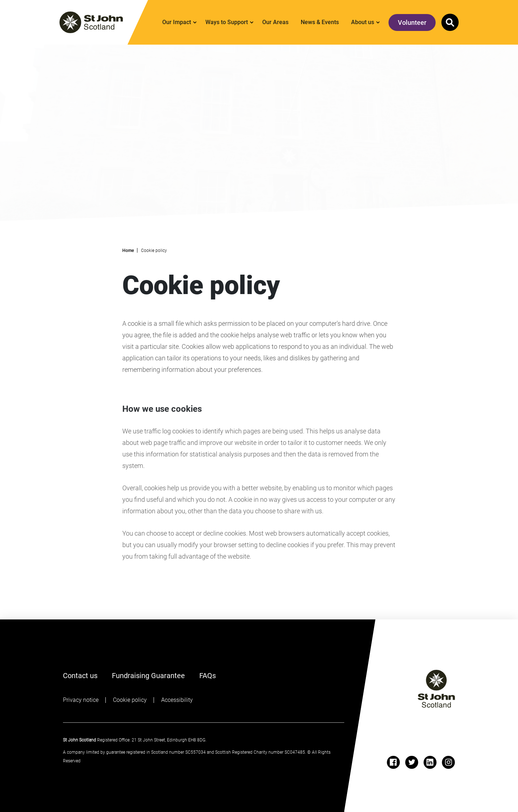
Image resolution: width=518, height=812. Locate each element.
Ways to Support (227, 22)
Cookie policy (130, 700)
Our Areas (275, 22)
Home (128, 251)
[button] (450, 22)
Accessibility (177, 700)
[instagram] (448, 762)
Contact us (80, 676)
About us (363, 22)
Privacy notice (81, 700)
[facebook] (393, 762)
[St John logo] (436, 689)
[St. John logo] (91, 22)
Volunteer (412, 22)
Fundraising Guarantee (148, 676)
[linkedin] (430, 762)
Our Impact (177, 22)
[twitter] (412, 762)
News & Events (320, 22)
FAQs (208, 675)
